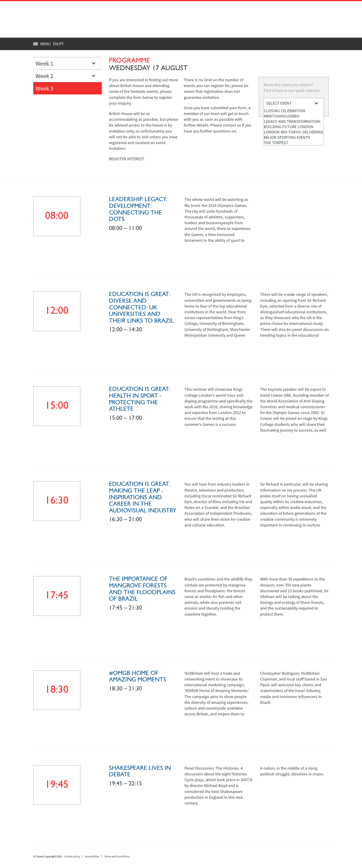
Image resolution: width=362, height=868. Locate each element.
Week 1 (44, 63)
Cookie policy (72, 856)
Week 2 (44, 76)
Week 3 (44, 88)
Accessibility (92, 856)
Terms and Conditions (117, 856)
